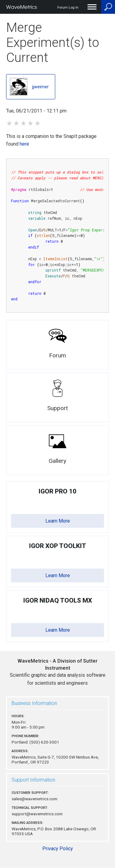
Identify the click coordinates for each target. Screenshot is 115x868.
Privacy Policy (58, 849)
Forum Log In (68, 8)
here (24, 144)
